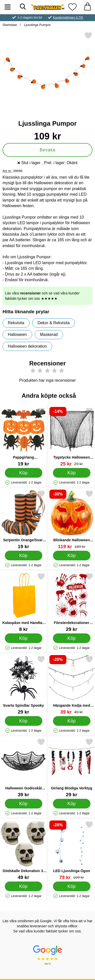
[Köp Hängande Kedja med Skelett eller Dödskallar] (72, 721)
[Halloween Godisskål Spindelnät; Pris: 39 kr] (23, 768)
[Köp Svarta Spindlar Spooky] (24, 721)
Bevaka (48, 150)
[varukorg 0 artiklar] (87, 7)
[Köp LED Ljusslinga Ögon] (72, 886)
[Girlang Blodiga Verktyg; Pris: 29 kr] (72, 768)
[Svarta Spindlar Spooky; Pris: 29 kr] (23, 685)
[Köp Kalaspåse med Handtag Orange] (24, 638)
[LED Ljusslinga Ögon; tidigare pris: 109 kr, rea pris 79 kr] (72, 850)
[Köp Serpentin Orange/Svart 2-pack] (24, 556)
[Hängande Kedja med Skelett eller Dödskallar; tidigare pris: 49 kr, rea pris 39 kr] (72, 685)
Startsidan (10, 25)
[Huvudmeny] (8, 7)
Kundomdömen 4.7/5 (68, 17)
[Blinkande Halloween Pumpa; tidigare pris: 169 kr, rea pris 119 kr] (72, 520)
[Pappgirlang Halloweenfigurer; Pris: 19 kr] (23, 437)
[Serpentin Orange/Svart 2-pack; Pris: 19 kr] (23, 520)
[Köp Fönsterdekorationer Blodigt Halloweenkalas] (72, 638)
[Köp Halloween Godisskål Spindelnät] (24, 804)
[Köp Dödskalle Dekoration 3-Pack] (24, 886)
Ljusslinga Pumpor (37, 25)
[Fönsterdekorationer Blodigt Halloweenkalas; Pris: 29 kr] (72, 602)
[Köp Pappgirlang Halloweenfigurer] (24, 473)
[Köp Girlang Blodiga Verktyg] (72, 804)
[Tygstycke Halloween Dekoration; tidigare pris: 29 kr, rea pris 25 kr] (72, 437)
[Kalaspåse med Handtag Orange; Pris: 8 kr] (23, 602)
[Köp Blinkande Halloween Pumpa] (72, 556)
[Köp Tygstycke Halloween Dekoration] (72, 473)
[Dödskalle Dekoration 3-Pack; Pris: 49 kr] (23, 850)
